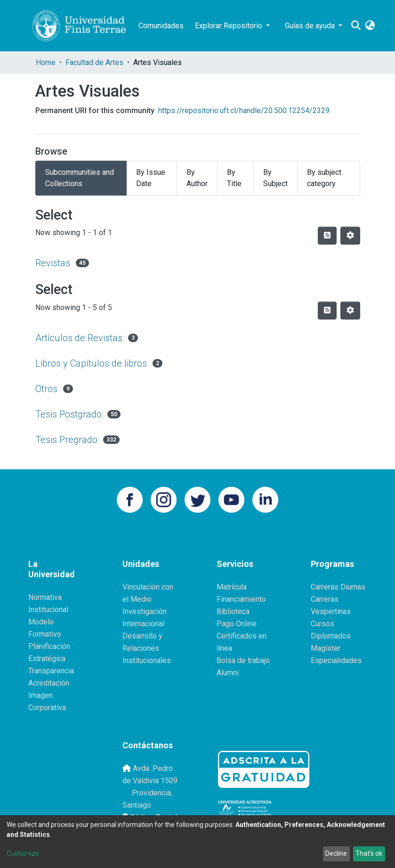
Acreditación (49, 683)
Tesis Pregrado (66, 440)
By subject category (324, 178)
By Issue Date (151, 178)
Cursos (322, 624)
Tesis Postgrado (69, 414)
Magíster (326, 648)
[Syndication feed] (327, 236)
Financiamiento (241, 599)
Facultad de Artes (94, 62)
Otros (46, 389)
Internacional (143, 624)
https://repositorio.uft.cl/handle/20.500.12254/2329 (244, 111)
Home (46, 62)
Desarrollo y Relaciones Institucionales (147, 648)
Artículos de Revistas (79, 338)
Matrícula (232, 587)
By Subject (275, 178)
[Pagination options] (350, 236)
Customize (23, 853)
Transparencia (51, 671)
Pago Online (237, 624)
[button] (370, 26)
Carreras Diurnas (338, 587)
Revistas (53, 263)
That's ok (369, 853)
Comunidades (161, 26)
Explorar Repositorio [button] (230, 26)
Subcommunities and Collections (80, 178)
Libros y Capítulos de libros (91, 363)
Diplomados (331, 636)
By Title (234, 178)
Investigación (145, 611)
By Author (197, 178)
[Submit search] (356, 26)
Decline (336, 853)
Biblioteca (233, 611)
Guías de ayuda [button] (311, 26)
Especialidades (336, 660)
